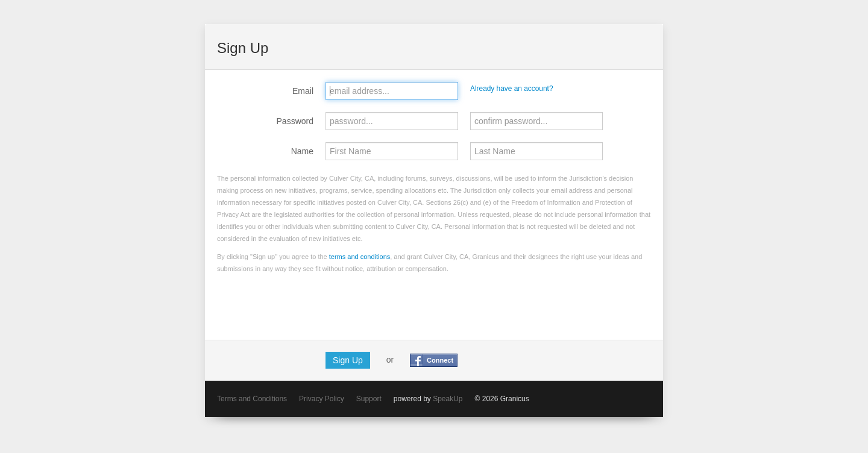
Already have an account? (512, 89)
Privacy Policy (322, 399)
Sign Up (348, 360)
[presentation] (309, 304)
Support (369, 399)
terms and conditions (360, 257)
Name (302, 151)
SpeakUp (448, 399)
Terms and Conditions (252, 399)
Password (295, 121)
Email (303, 91)
